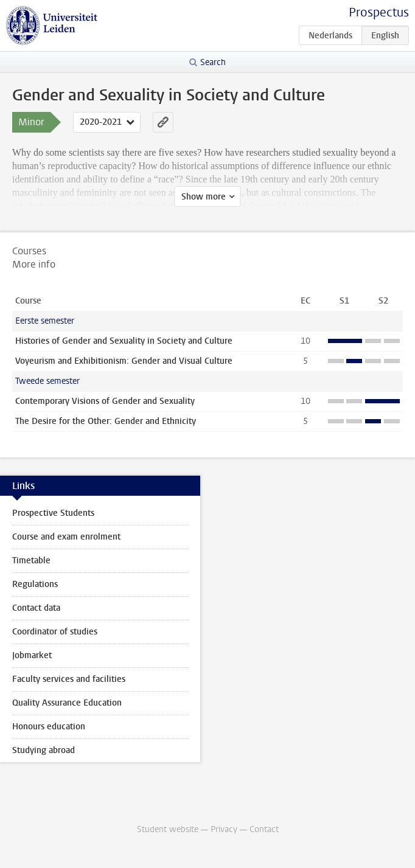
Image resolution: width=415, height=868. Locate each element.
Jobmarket (32, 655)
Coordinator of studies (55, 632)
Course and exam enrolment (66, 537)
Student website (168, 829)
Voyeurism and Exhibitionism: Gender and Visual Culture (124, 361)
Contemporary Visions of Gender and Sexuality (105, 401)
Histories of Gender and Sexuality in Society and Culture (124, 341)
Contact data (36, 608)
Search (213, 62)
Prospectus (379, 12)
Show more (204, 197)
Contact (264, 829)
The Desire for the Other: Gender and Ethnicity (106, 421)
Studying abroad (44, 750)
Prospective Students (53, 513)
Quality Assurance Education (67, 703)
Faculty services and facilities (69, 679)
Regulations (35, 584)
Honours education (49, 727)
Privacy (224, 829)
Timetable (31, 561)
